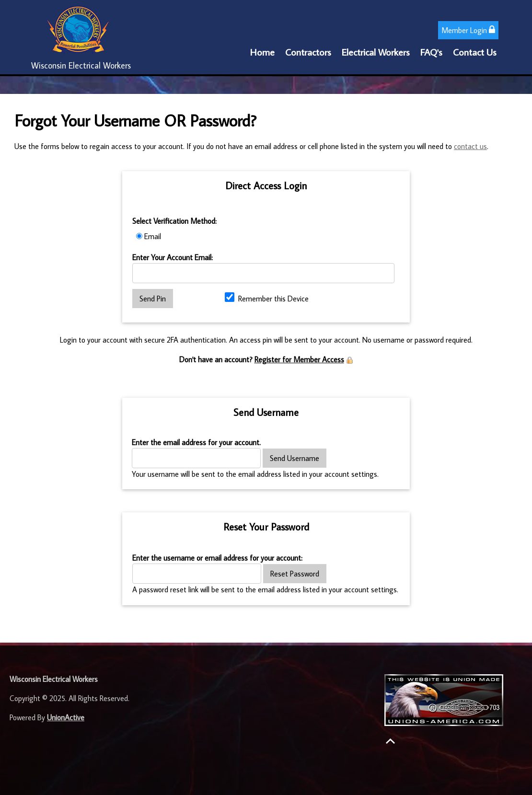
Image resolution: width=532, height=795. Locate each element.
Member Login (468, 30)
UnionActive (66, 717)
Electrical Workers (376, 52)
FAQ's (431, 52)
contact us (470, 146)
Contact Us (475, 52)
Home (262, 52)
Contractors (308, 52)
